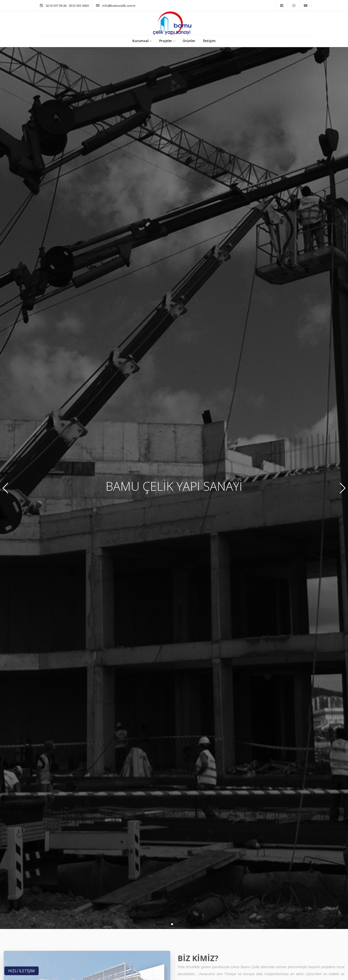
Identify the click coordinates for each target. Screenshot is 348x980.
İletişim (209, 41)
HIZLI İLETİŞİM (22, 971)
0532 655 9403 (79, 6)
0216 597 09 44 (56, 6)
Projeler (167, 41)
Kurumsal (142, 41)
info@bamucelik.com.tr (119, 6)
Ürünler (189, 41)
